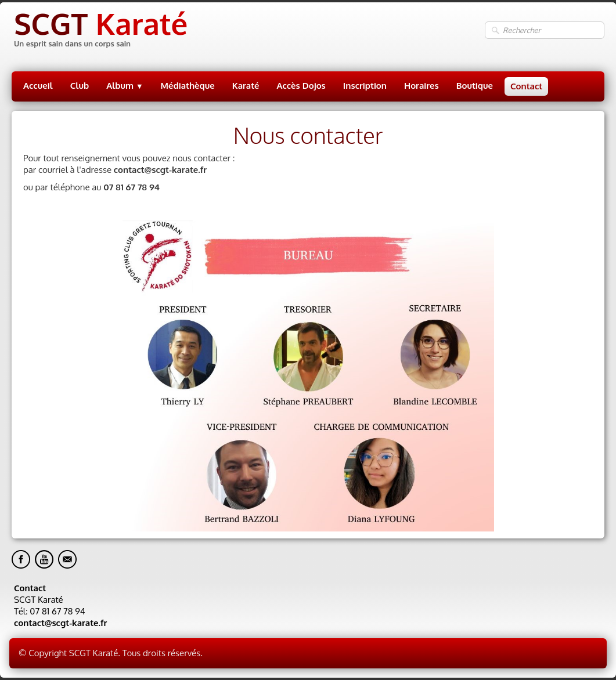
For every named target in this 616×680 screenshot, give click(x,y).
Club (80, 86)
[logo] (100, 30)
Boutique (475, 86)
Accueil (38, 86)
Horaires (422, 86)
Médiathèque (188, 86)
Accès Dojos (301, 86)
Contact (526, 86)
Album (125, 86)
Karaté (246, 86)
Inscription (365, 86)
